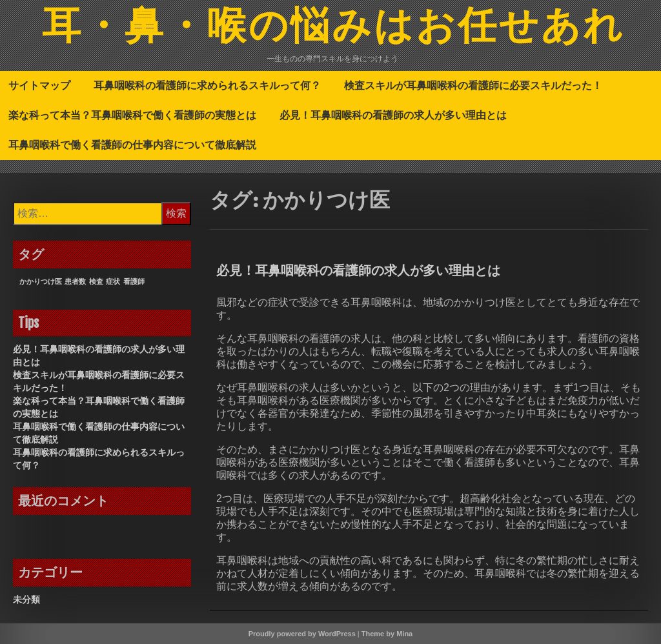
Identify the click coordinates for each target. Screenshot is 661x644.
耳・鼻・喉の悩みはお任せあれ (333, 28)
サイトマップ (39, 85)
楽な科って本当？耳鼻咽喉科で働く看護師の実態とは (132, 115)
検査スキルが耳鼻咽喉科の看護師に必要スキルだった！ (473, 85)
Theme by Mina (387, 634)
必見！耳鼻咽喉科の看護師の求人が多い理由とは (393, 115)
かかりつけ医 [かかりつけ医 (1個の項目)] (41, 281)
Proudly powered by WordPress (302, 634)
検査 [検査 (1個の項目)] (96, 281)
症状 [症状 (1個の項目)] (113, 281)
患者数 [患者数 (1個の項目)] (75, 281)
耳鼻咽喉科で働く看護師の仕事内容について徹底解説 (132, 145)
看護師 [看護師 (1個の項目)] (134, 281)
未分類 (26, 599)
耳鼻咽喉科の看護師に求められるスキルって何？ (207, 85)
